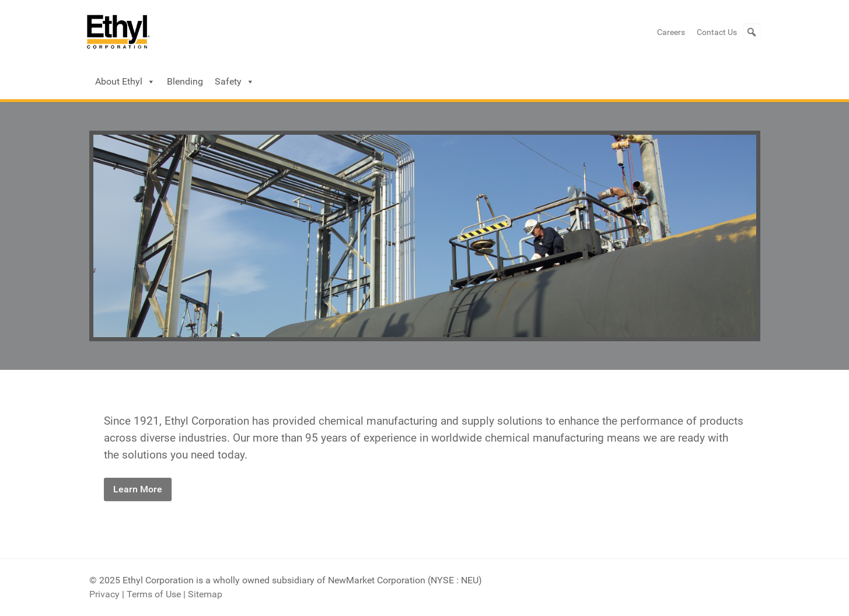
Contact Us (717, 32)
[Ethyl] (425, 235)
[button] (752, 32)
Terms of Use (154, 594)
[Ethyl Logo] (118, 32)
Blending (185, 81)
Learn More (138, 489)
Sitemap (205, 594)
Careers (671, 32)
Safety (235, 82)
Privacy (104, 594)
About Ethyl (125, 82)
